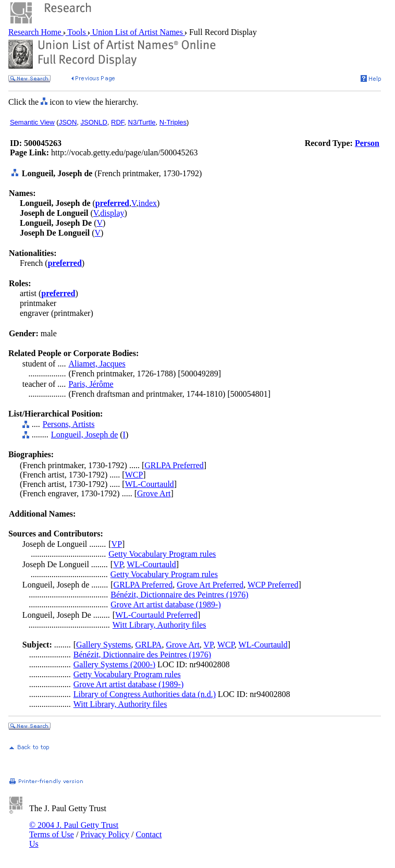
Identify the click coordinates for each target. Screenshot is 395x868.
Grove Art (154, 493)
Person (367, 143)
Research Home (36, 32)
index (148, 203)
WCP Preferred (273, 585)
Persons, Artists (69, 424)
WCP (134, 475)
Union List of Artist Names (138, 32)
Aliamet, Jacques (97, 364)
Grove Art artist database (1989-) (165, 604)
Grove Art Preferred (210, 585)
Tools (77, 32)
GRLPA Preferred (174, 465)
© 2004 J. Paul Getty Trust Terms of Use (74, 830)
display (112, 213)
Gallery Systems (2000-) (114, 664)
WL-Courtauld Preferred (156, 615)
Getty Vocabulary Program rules (162, 554)
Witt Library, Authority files (159, 625)
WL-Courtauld (150, 484)
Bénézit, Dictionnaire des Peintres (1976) (179, 595)
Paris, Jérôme (91, 384)
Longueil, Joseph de (84, 435)
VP (117, 544)
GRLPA (148, 645)
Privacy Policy (105, 834)
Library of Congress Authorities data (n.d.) (145, 694)
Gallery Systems (103, 645)
